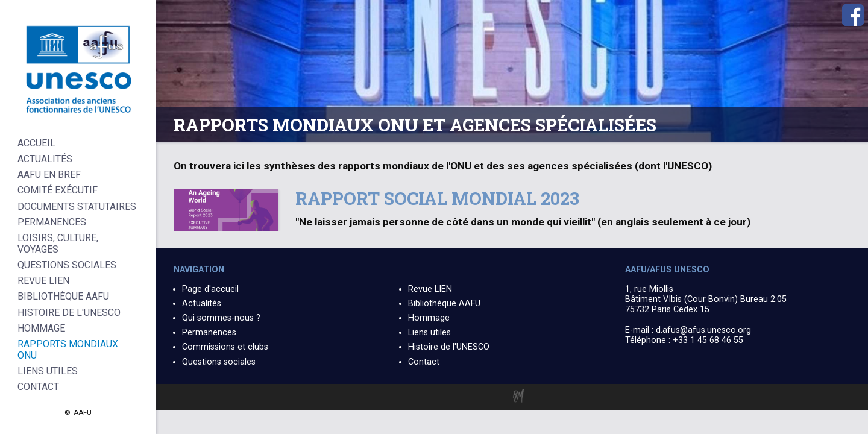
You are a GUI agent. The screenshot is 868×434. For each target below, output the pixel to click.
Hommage (429, 318)
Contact (424, 362)
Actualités (202, 303)
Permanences (209, 332)
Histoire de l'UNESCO (449, 347)
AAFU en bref (49, 175)
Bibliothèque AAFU (444, 303)
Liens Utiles (48, 371)
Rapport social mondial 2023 (437, 198)
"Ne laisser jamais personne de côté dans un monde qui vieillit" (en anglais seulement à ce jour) (523, 222)
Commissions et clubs (225, 347)
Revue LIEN (430, 289)
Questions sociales (219, 362)
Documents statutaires (77, 206)
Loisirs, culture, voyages (58, 244)
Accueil (36, 143)
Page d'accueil (210, 289)
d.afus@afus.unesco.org (703, 330)
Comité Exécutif (58, 190)
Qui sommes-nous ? (221, 318)
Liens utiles (429, 332)
